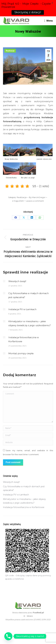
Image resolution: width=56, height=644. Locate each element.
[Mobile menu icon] (49, 21)
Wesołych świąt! (17, 281)
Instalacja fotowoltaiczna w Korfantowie (24, 339)
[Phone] (8, 636)
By (37, 197)
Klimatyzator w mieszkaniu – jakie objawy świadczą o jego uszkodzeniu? (30, 323)
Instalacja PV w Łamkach (22, 309)
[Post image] (4, 281)
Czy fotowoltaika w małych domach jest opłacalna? (29, 295)
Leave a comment (35, 201)
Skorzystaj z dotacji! (28, 12)
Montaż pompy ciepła (21, 353)
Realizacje (10, 51)
